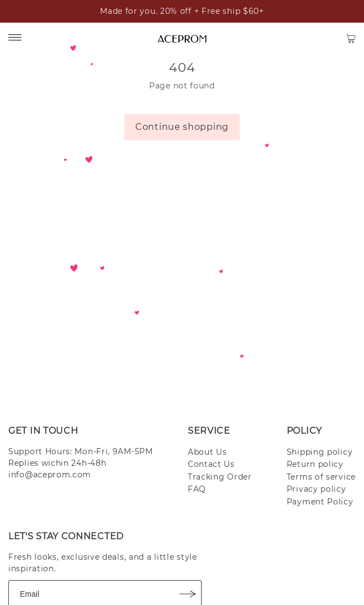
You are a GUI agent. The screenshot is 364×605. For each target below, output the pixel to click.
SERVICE (209, 431)
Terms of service (321, 477)
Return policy (315, 464)
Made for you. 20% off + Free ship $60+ (182, 11)
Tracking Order (220, 477)
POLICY (304, 431)
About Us (207, 452)
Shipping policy (320, 452)
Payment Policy (320, 502)
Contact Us (211, 464)
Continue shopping (182, 127)
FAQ (197, 489)
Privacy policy (316, 489)
